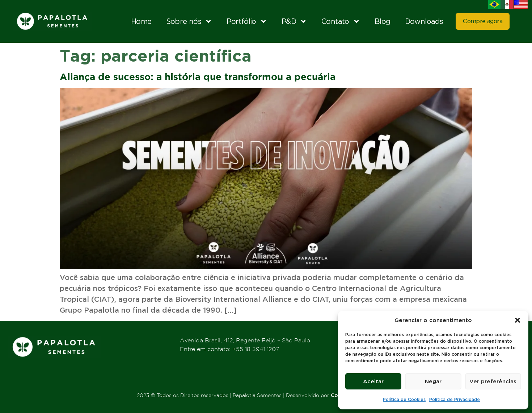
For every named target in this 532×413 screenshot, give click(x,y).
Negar (433, 381)
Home (141, 21)
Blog (383, 21)
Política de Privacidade (455, 399)
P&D (294, 21)
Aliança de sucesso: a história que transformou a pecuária (198, 76)
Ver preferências (493, 381)
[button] (518, 320)
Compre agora (483, 21)
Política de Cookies (404, 399)
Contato (341, 21)
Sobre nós (189, 21)
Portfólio (247, 21)
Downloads (424, 21)
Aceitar (373, 381)
